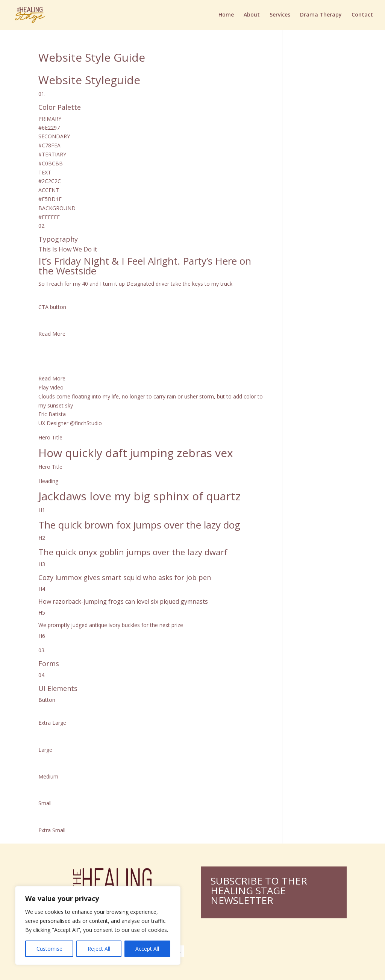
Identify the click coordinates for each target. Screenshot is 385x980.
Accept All (147, 949)
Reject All (99, 949)
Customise (49, 949)
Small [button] (45, 803)
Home (226, 15)
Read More (52, 378)
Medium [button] (48, 776)
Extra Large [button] (52, 723)
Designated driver (149, 284)
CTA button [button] (52, 307)
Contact (362, 15)
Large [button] (45, 750)
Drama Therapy (321, 15)
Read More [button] (52, 334)
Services (280, 15)
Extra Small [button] (52, 830)
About (252, 15)
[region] (98, 925)
